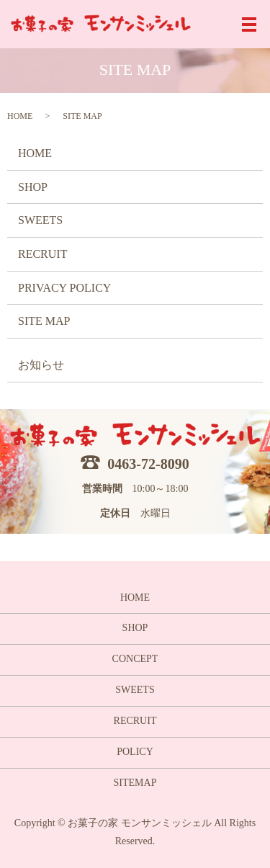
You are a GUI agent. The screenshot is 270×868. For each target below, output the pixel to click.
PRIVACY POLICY (64, 288)
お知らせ (41, 365)
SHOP (33, 187)
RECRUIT (42, 254)
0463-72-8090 (148, 464)
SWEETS (40, 220)
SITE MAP (44, 321)
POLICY (135, 752)
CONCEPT (135, 659)
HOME (20, 116)
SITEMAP (135, 783)
